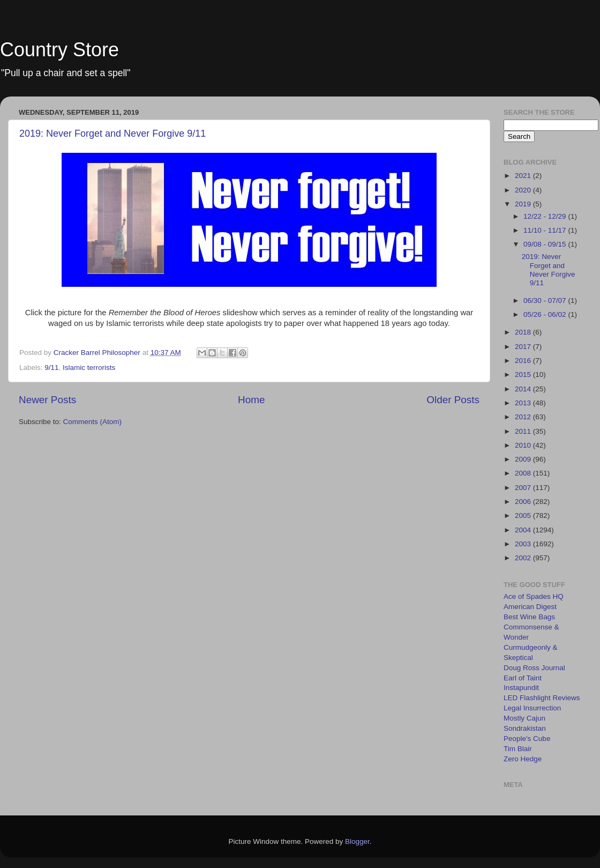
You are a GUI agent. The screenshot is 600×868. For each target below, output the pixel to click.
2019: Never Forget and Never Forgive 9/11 (112, 133)
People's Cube (527, 739)
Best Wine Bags (529, 617)
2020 (524, 190)
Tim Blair (518, 749)
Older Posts (453, 400)
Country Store (59, 50)
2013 (524, 403)
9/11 (51, 368)
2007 (524, 488)
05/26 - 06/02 (546, 314)
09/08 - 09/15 (546, 244)
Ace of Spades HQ (534, 596)
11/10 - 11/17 (546, 230)
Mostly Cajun (524, 718)
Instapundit (521, 688)
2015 (524, 374)
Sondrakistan (525, 728)
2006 (524, 502)
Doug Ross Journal (534, 668)
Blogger (357, 841)
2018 (524, 332)
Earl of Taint (523, 678)
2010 (524, 445)
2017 (524, 347)
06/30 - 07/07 (546, 301)
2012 (524, 417)
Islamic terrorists (89, 368)
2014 (524, 389)
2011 (524, 431)
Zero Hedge (523, 759)
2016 (524, 361)
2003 (524, 544)
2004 (524, 530)
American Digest (530, 607)
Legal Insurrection (532, 708)
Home (251, 400)
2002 (524, 558)
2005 (524, 515)
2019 (524, 204)
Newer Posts (47, 400)
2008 (524, 473)
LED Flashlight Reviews (542, 698)
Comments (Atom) (93, 422)
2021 (524, 176)
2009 (524, 459)
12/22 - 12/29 (546, 216)
